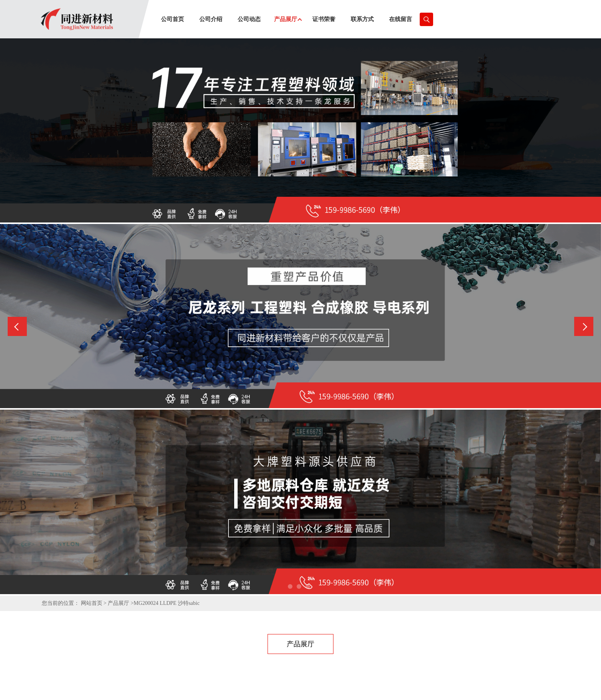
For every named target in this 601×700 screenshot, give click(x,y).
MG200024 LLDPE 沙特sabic (167, 603)
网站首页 (92, 603)
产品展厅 (118, 603)
